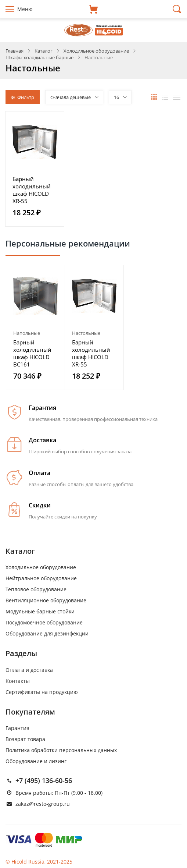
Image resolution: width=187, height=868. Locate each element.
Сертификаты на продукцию (42, 692)
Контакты (18, 681)
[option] (36, 327)
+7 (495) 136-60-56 (44, 780)
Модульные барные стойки (40, 611)
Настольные (86, 333)
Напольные (27, 333)
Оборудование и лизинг (36, 761)
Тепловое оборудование (36, 589)
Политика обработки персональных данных (61, 750)
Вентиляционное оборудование (46, 600)
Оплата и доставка (29, 670)
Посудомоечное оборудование (44, 622)
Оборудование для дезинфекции (47, 633)
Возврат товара (25, 739)
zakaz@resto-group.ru (43, 804)
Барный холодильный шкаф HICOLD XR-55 (32, 190)
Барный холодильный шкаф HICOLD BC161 (32, 353)
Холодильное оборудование (41, 567)
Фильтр (23, 97)
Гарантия (17, 728)
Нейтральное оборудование (41, 578)
